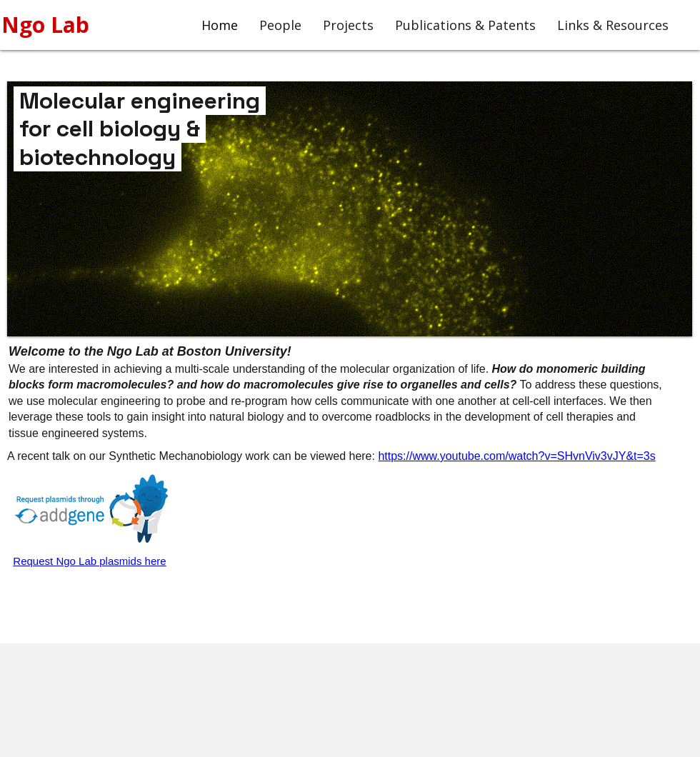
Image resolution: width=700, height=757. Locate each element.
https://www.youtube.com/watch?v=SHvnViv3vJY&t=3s (516, 456)
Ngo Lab (48, 25)
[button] (350, 209)
